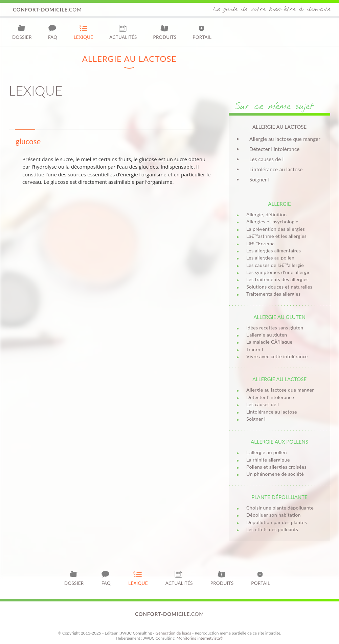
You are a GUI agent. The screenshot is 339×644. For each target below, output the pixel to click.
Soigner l (259, 179)
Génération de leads (173, 633)
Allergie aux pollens (279, 442)
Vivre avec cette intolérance (277, 356)
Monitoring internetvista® (200, 638)
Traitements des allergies (273, 294)
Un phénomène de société (275, 474)
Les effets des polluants (272, 529)
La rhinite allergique (268, 460)
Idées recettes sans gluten (275, 328)
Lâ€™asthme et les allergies (276, 236)
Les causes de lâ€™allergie (275, 265)
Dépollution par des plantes (277, 522)
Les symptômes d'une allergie (278, 272)
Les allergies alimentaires (274, 251)
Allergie (279, 204)
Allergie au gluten (279, 317)
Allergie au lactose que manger (285, 139)
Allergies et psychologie (272, 221)
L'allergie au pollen (267, 452)
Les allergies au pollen (270, 258)
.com (47, 9)
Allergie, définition (267, 214)
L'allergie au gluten (267, 335)
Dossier (22, 32)
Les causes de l (266, 159)
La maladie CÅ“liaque (269, 342)
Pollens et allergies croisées (276, 467)
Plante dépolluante (279, 497)
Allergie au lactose (279, 379)
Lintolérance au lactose (276, 169)
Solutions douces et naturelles (279, 287)
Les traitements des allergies (277, 279)
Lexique (84, 32)
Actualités (123, 32)
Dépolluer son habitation (274, 515)
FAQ (53, 32)
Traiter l (255, 349)
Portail (202, 32)
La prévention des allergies (276, 229)
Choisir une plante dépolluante (280, 508)
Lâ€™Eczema (261, 243)
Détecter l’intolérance (274, 149)
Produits (165, 32)
